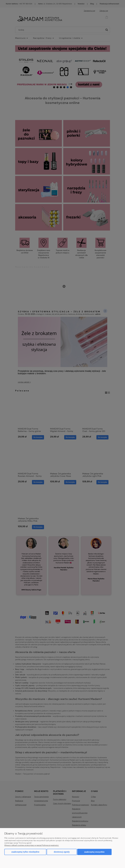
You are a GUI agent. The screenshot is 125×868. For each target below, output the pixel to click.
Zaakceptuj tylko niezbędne (25, 852)
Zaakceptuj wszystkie (94, 852)
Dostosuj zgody (62, 852)
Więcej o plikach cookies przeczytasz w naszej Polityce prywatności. (32, 845)
